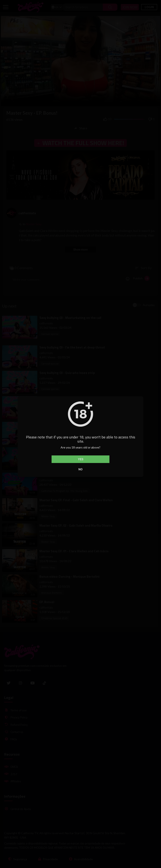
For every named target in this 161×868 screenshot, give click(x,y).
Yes (81, 459)
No (80, 469)
